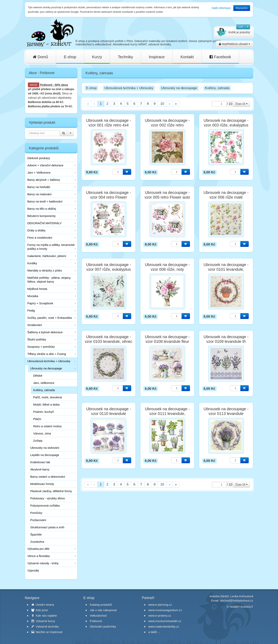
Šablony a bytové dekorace (45, 332)
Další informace (221, 8)
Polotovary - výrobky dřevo (48, 498)
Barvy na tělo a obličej (42, 209)
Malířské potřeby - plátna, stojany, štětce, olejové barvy (49, 280)
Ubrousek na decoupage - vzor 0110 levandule (109, 411)
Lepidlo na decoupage (45, 455)
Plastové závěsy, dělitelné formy (51, 491)
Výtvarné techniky (45, 627)
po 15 (242, 104)
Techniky (125, 57)
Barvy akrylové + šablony (44, 180)
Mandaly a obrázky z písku (45, 270)
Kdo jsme (40, 610)
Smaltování (35, 325)
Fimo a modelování (40, 238)
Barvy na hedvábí (39, 187)
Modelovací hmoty (42, 484)
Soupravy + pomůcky (41, 347)
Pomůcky (36, 513)
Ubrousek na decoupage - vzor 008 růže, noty (167, 267)
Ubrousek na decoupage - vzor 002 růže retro (167, 123)
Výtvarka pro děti (38, 549)
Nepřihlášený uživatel (234, 44)
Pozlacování (38, 520)
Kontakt (187, 57)
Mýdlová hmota (37, 289)
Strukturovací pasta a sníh (47, 527)
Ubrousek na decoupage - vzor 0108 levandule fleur (167, 339)
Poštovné (46, 85)
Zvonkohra (37, 542)
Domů (40, 57)
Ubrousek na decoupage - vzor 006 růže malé (226, 195)
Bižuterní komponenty (41, 216)
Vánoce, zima (42, 433)
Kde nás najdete (44, 616)
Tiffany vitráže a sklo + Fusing (47, 354)
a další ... (154, 632)
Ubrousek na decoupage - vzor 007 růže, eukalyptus (109, 267)
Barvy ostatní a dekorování (48, 477)
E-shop (70, 57)
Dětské (38, 376)
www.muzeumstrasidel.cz (165, 621)
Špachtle (36, 534)
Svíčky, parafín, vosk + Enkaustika (50, 318)
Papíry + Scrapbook (40, 303)
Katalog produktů (101, 605)
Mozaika (33, 296)
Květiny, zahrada (44, 390)
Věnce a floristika (38, 556)
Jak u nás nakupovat (103, 610)
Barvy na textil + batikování (45, 201)
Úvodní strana (43, 605)
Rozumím (242, 8)
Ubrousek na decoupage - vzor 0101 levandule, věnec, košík (226, 269)
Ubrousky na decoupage (46, 368)
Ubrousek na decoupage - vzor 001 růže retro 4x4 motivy (109, 125)
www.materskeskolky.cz (164, 627)
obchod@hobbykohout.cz (237, 601)
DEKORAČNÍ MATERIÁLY (45, 223)
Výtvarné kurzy (43, 621)
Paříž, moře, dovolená (48, 397)
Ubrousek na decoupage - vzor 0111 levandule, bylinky (167, 414)
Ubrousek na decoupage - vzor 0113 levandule (226, 411)
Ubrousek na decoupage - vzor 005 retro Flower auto (167, 195)
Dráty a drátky (36, 230)
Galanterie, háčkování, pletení (47, 256)
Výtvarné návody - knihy (43, 563)
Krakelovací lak (40, 462)
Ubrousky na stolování (45, 448)
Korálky (32, 263)
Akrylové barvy (40, 469)
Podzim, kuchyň (44, 412)
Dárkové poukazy (39, 158)
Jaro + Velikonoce (39, 172)
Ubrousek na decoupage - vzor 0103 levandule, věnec (109, 339)
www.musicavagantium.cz (165, 610)
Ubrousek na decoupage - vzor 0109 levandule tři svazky (226, 341)
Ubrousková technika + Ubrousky (49, 361)
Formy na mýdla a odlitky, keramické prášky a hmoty (51, 247)
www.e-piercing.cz (160, 605)
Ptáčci (37, 419)
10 (162, 104)
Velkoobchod (98, 616)
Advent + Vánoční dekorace (45, 165)
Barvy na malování (39, 194)
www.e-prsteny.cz (160, 616)
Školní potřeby (37, 339)
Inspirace (157, 57)
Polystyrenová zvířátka (45, 506)
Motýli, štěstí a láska (46, 404)
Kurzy (97, 57)
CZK (241, 27)
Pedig (31, 310)
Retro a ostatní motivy (47, 426)
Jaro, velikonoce (44, 383)
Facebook (220, 57)
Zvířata (38, 441)
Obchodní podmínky (103, 627)
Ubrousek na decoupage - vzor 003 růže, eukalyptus (226, 123)
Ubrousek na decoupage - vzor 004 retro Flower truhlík (109, 197)
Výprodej (33, 570)
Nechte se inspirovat (47, 632)
